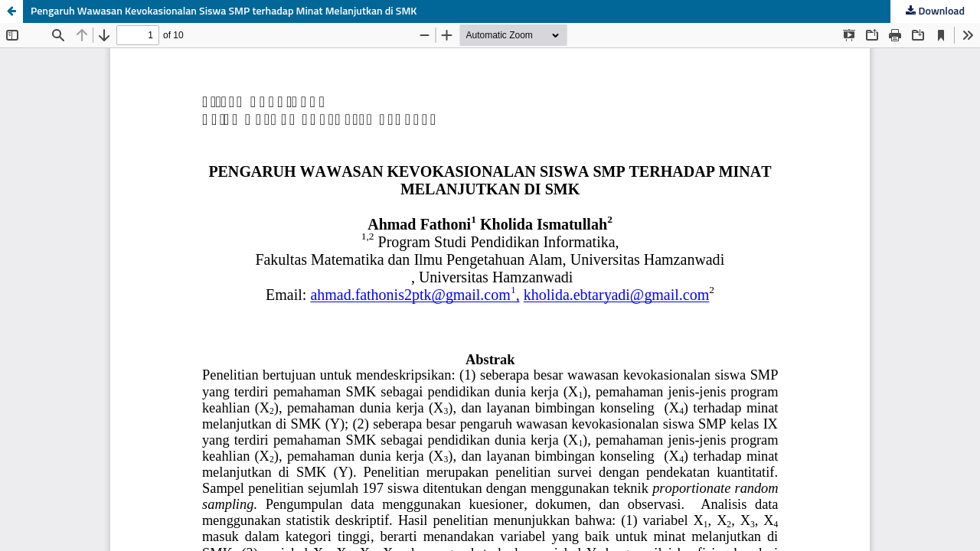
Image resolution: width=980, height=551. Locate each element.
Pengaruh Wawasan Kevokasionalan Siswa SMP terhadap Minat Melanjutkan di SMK (224, 11)
